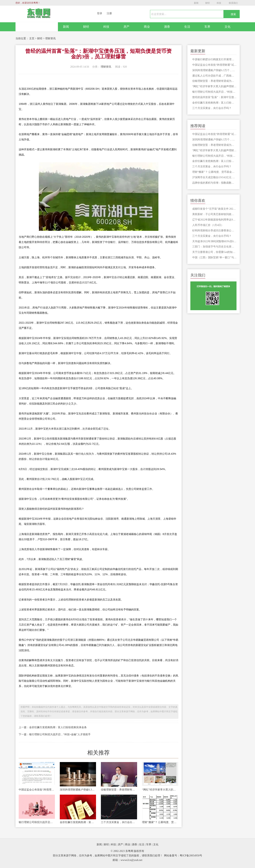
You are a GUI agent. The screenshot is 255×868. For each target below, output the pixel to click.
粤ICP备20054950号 (191, 856)
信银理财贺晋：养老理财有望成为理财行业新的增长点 (119, 790)
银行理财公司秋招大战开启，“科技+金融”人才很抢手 (37, 822)
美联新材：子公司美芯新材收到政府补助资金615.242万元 (214, 214)
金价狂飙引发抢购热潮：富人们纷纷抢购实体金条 (78, 822)
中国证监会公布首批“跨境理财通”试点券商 (37, 790)
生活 (187, 27)
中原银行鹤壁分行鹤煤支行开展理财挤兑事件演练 (214, 59)
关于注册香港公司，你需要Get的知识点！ (214, 252)
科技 (219, 3)
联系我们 (233, 3)
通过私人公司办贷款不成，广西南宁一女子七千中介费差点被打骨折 (214, 76)
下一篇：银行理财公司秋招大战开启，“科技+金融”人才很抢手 (55, 734)
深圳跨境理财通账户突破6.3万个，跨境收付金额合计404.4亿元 (78, 790)
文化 (228, 27)
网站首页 (37, 27)
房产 (126, 27)
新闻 (196, 3)
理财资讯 (50, 38)
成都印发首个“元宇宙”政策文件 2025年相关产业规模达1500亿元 (214, 209)
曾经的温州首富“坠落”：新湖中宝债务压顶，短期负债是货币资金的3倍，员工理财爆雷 (214, 97)
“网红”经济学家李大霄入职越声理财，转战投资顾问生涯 (160, 790)
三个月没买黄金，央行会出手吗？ (119, 822)
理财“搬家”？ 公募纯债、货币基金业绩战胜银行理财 (160, 822)
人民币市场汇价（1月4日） (208, 225)
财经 (208, 3)
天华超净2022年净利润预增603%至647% (214, 241)
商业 (147, 27)
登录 (100, 13)
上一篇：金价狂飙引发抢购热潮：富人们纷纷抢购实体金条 (53, 727)
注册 (109, 13)
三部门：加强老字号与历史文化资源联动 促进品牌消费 (214, 247)
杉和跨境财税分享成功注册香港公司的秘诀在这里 (214, 231)
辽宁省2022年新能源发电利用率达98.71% (214, 220)
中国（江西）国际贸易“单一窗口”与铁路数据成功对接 (214, 257)
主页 (32, 38)
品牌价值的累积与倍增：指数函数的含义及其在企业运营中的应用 (214, 183)
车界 (207, 27)
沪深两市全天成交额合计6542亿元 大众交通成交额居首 (214, 177)
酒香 (167, 27)
